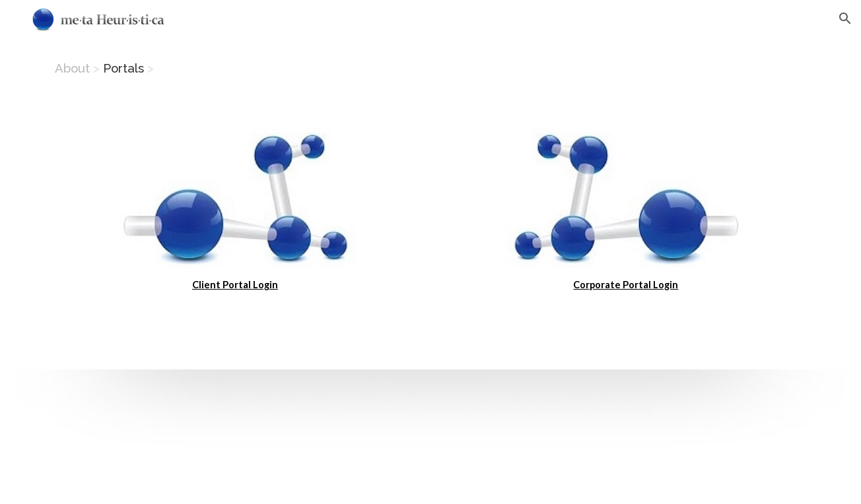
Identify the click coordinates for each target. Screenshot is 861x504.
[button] (845, 18)
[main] (430, 73)
